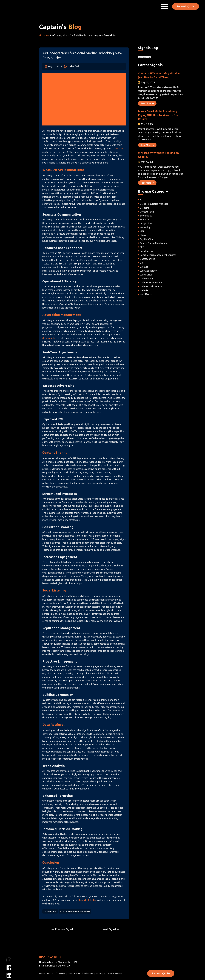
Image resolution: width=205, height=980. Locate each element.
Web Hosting (147, 279)
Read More (147, 103)
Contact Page (147, 212)
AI (141, 200)
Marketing (145, 227)
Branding (145, 208)
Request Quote (186, 6)
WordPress (146, 294)
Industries (89, 973)
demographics (50, 338)
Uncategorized (148, 259)
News (143, 235)
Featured (145, 219)
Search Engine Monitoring (153, 243)
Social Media (51, 911)
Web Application (148, 271)
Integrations (146, 223)
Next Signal (109, 929)
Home (44, 35)
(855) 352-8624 (50, 957)
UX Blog (144, 267)
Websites (145, 290)
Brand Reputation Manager (154, 204)
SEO (142, 247)
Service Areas (75, 973)
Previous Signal (64, 929)
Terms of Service (114, 973)
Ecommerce (146, 216)
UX (141, 263)
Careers (61, 973)
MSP (142, 231)
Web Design (146, 275)
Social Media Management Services (76, 911)
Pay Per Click (146, 239)
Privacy (100, 973)
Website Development (152, 282)
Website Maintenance (151, 286)
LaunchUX (118, 148)
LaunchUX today (87, 900)
